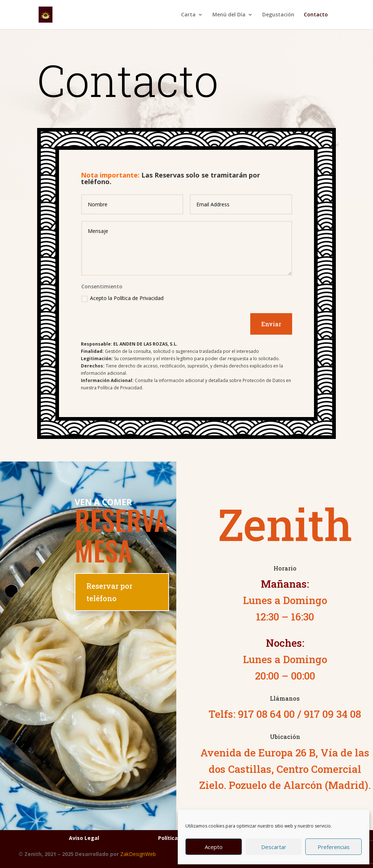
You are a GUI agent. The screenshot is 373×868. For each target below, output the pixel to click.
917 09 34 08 (332, 714)
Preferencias (334, 847)
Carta (188, 15)
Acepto (214, 847)
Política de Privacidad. (120, 388)
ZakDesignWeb (138, 854)
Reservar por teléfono (109, 592)
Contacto (316, 15)
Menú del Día (229, 15)
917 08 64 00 (266, 714)
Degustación (278, 15)
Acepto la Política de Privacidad (122, 298)
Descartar (274, 847)
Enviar (271, 324)
